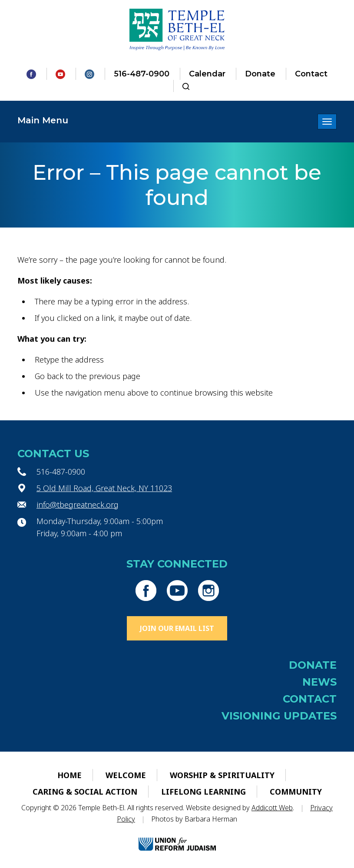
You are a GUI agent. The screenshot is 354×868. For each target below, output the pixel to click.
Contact (311, 74)
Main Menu (43, 120)
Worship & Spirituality (222, 775)
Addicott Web (272, 808)
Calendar (207, 74)
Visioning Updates (279, 716)
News (319, 682)
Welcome (126, 775)
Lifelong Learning (203, 792)
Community (296, 792)
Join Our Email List (177, 628)
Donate (260, 74)
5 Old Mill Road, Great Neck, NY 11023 (104, 488)
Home (69, 775)
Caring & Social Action (85, 792)
